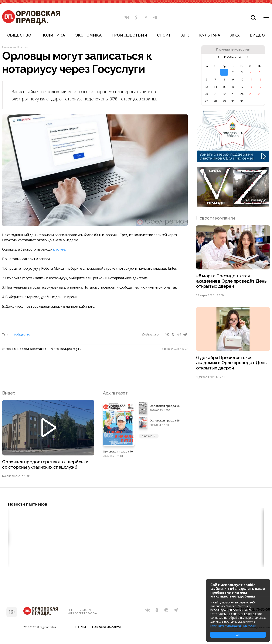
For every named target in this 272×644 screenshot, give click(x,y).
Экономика (88, 35)
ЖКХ (235, 35)
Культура (210, 35)
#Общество (22, 334)
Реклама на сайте (106, 628)
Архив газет (115, 393)
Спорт (164, 35)
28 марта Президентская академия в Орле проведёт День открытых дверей (232, 281)
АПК (185, 35)
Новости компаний (215, 218)
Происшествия (129, 35)
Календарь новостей (233, 49)
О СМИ (80, 628)
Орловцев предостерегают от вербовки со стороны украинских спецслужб (46, 465)
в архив (149, 436)
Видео (257, 35)
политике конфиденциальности (233, 625)
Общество (19, 35)
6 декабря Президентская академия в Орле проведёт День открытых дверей (232, 363)
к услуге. (59, 249)
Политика (53, 35)
